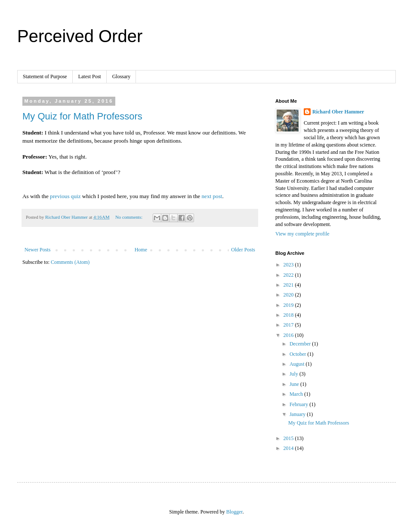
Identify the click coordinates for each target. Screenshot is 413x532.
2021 (289, 285)
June (295, 384)
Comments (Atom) (70, 262)
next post (212, 196)
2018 (289, 315)
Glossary (122, 76)
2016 (289, 335)
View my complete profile (302, 234)
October (299, 354)
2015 (289, 438)
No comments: (129, 217)
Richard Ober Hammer (338, 112)
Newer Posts (37, 250)
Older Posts (243, 250)
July (294, 374)
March (297, 394)
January (298, 414)
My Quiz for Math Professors (82, 116)
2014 (289, 448)
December (301, 344)
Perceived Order (80, 36)
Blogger (234, 512)
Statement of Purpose (45, 76)
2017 (289, 325)
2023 (289, 265)
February (299, 404)
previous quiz (65, 196)
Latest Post (90, 76)
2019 (289, 305)
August (298, 364)
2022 (289, 275)
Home (141, 250)
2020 (289, 295)
